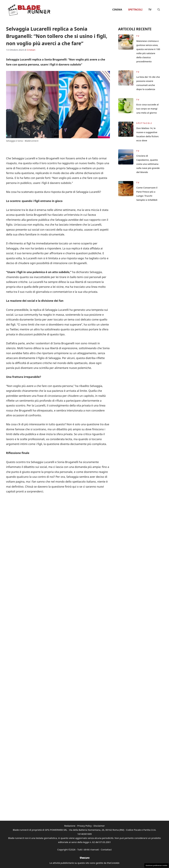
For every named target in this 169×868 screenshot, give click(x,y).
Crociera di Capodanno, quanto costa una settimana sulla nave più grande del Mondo (148, 164)
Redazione (70, 826)
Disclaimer (99, 826)
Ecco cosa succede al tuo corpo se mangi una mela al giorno (148, 109)
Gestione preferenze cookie (156, 865)
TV (150, 10)
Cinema (117, 10)
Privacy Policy (84, 826)
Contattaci (106, 850)
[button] (159, 10)
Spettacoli (135, 10)
